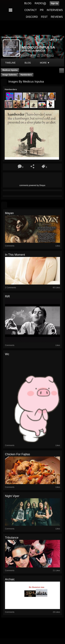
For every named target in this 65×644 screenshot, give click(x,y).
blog (28, 63)
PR (42, 10)
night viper (12, 496)
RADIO (39, 3)
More (45, 63)
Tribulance (12, 538)
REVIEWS (57, 17)
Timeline (10, 63)
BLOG (28, 3)
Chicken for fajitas (17, 454)
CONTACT (30, 10)
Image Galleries (10, 75)
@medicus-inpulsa (34, 51)
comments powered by (32, 185)
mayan (9, 213)
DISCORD (32, 17)
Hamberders (26, 75)
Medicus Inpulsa (10, 70)
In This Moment (15, 255)
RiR (7, 296)
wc (7, 354)
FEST (44, 17)
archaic (10, 579)
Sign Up (54, 3)
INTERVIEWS (55, 10)
